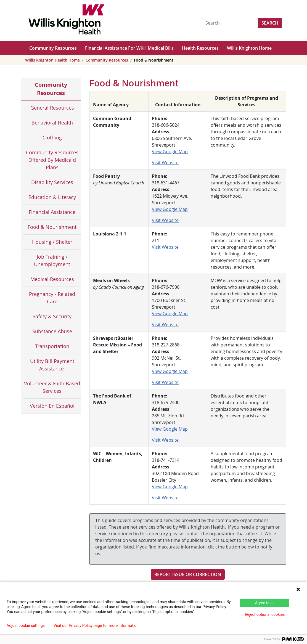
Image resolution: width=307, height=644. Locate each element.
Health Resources (200, 48)
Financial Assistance (52, 212)
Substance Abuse (52, 331)
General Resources (52, 108)
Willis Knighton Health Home (52, 60)
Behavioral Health (52, 123)
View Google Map (170, 152)
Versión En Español (52, 406)
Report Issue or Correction (188, 574)
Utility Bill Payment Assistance (52, 365)
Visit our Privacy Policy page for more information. (97, 626)
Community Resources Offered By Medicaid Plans (52, 160)
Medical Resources (52, 279)
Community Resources (53, 48)
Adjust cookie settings (26, 626)
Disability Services (52, 182)
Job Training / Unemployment (52, 260)
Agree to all (265, 603)
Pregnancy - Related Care (52, 298)
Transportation (52, 346)
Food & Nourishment (52, 227)
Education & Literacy (52, 197)
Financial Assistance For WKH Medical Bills (129, 48)
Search (270, 23)
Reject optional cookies (265, 614)
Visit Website (165, 163)
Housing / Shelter (52, 242)
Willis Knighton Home (249, 48)
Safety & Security (52, 316)
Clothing (52, 137)
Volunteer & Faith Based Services (52, 387)
